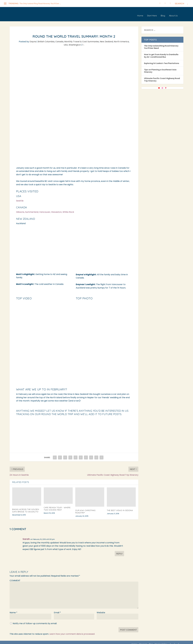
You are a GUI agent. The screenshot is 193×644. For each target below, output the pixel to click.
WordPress (58, 641)
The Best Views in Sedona (120, 508)
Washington (75, 42)
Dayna (33, 39)
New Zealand (106, 39)
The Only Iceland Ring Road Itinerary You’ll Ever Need (161, 44)
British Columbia (46, 39)
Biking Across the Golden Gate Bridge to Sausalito (26, 508)
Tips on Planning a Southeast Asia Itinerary (160, 68)
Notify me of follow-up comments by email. (35, 621)
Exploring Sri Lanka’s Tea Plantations (162, 60)
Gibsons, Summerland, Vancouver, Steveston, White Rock (45, 209)
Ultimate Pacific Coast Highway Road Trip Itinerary (162, 77)
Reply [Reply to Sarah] (119, 551)
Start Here (152, 13)
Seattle (20, 198)
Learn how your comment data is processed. (72, 631)
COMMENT (15, 578)
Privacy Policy (161, 641)
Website (101, 610)
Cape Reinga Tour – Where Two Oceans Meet (57, 506)
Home (140, 13)
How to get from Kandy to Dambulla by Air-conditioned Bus (161, 53)
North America (121, 39)
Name (13, 610)
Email (57, 610)
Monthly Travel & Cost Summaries (82, 39)
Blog (163, 13)
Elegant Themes (33, 641)
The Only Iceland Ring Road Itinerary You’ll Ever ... (40, 4)
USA (66, 42)
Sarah (26, 536)
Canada (59, 39)
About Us (173, 13)
